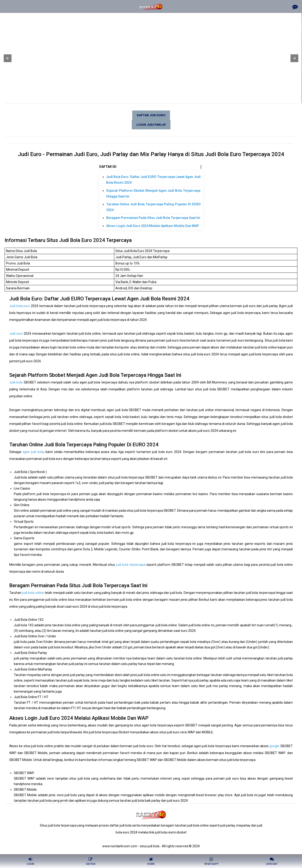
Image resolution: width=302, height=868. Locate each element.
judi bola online (33, 593)
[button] (8, 58)
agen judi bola (33, 452)
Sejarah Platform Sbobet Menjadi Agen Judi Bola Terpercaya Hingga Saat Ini (153, 193)
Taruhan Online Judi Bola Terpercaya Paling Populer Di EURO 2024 (153, 207)
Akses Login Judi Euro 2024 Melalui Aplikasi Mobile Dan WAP (153, 226)
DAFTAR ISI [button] (151, 167)
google (274, 746)
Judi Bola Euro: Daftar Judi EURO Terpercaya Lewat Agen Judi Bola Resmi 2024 (153, 180)
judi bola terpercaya (131, 565)
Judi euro (16, 334)
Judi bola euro (20, 306)
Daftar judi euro (151, 115)
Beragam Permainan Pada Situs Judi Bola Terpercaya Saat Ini (153, 218)
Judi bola (16, 382)
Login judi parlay (151, 125)
